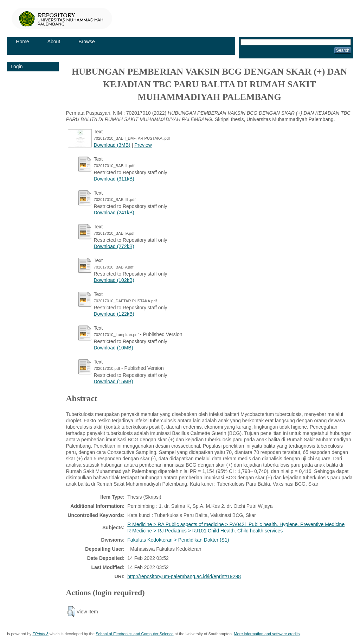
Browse (87, 42)
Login (17, 67)
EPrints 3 (40, 634)
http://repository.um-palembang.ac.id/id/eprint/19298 (184, 576)
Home (22, 42)
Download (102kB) (114, 280)
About (54, 42)
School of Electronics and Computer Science (134, 634)
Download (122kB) (114, 314)
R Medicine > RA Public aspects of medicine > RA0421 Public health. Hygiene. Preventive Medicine (236, 524)
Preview (143, 145)
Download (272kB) (114, 246)
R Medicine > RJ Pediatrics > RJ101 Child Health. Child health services (205, 531)
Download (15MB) (114, 381)
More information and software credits (267, 634)
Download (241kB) (114, 213)
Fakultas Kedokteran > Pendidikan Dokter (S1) (178, 540)
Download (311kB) (114, 179)
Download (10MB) (114, 348)
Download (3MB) (112, 145)
